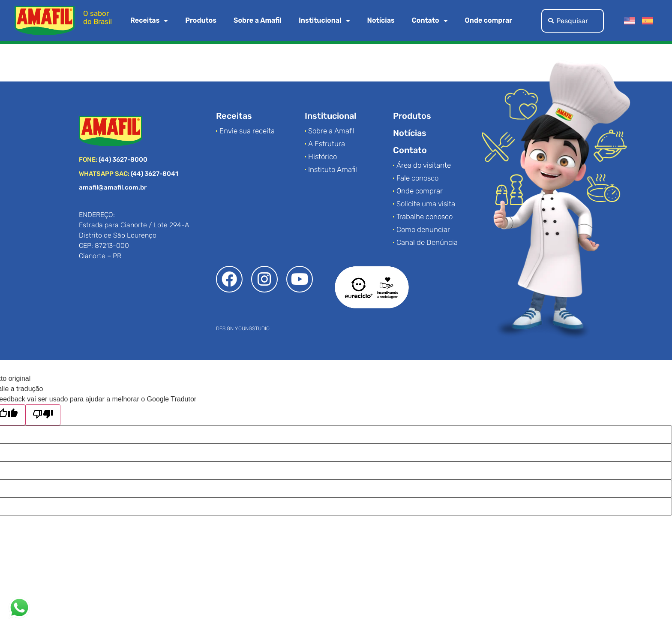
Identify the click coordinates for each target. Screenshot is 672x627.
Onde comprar (489, 20)
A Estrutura (327, 144)
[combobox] (573, 21)
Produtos (201, 20)
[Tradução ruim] (43, 415)
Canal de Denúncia (427, 242)
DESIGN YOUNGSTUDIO (243, 329)
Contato (430, 21)
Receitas (149, 21)
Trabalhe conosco (424, 217)
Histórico (322, 157)
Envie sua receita (247, 131)
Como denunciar (423, 229)
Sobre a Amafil (258, 20)
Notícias (381, 20)
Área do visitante (424, 165)
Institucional (324, 21)
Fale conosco (417, 178)
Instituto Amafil (333, 169)
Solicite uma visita (426, 204)
